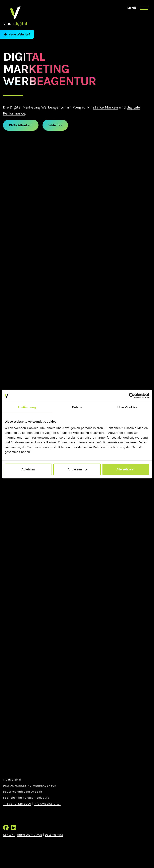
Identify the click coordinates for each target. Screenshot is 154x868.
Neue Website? (17, 34)
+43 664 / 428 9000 (17, 804)
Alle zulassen (126, 469)
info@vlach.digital (47, 804)
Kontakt (9, 835)
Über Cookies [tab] (127, 407)
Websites (55, 125)
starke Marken (105, 107)
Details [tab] (77, 407)
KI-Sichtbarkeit (21, 125)
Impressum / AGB (30, 835)
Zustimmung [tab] (27, 407)
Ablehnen (28, 469)
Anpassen (77, 469)
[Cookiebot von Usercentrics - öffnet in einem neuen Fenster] (132, 396)
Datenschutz (54, 835)
